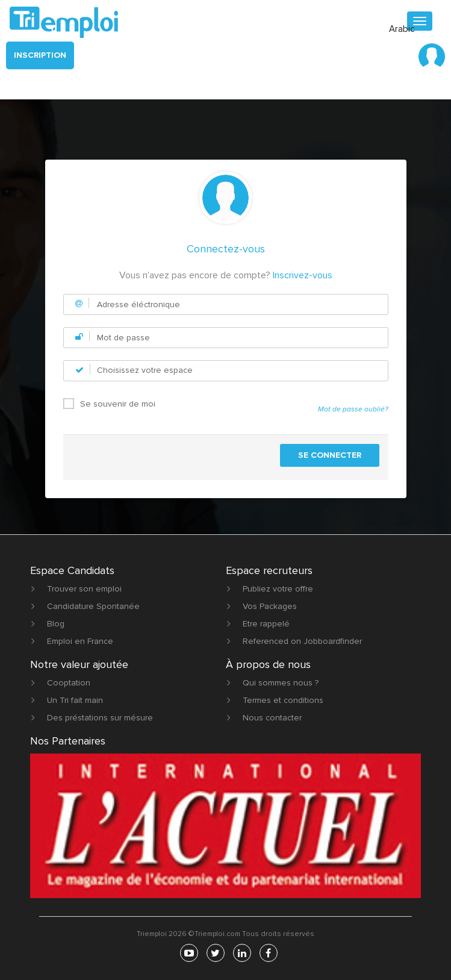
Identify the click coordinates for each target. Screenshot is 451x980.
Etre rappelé (266, 624)
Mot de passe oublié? (353, 409)
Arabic (402, 29)
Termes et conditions (283, 700)
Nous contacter (272, 718)
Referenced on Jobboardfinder (302, 641)
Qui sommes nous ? (281, 683)
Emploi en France (80, 641)
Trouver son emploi (84, 589)
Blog (56, 624)
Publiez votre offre (278, 589)
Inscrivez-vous (303, 275)
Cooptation (69, 683)
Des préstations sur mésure (100, 718)
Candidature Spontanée (93, 606)
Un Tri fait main (75, 700)
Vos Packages (270, 606)
